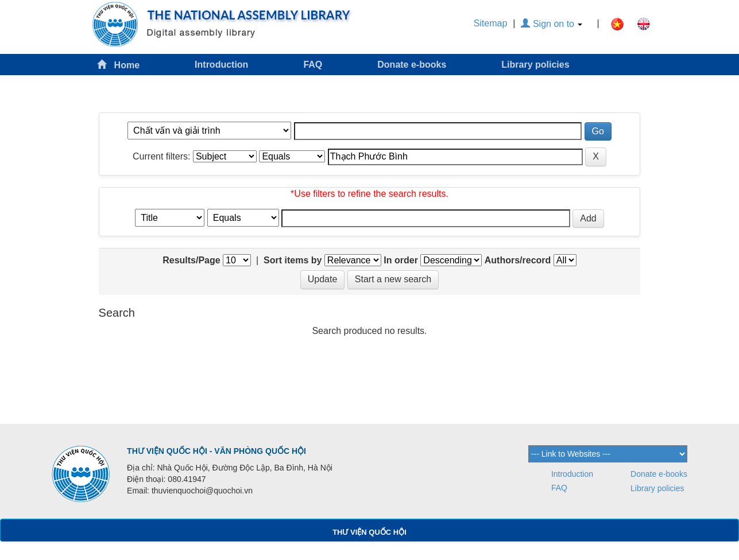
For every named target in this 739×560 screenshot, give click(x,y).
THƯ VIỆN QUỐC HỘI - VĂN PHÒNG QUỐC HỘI (216, 451)
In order (401, 260)
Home (118, 65)
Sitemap (491, 23)
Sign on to (552, 24)
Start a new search (393, 279)
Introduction (221, 65)
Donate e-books (412, 65)
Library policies (535, 65)
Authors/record (518, 260)
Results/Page (191, 260)
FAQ (313, 65)
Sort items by (293, 260)
